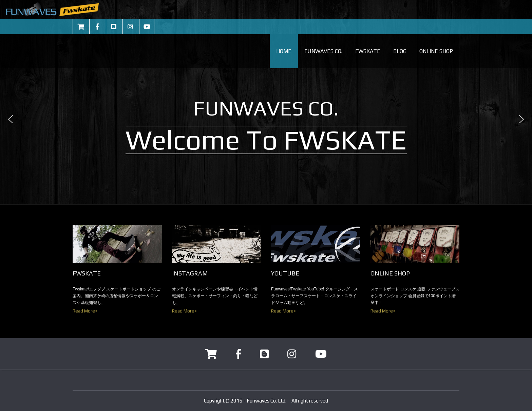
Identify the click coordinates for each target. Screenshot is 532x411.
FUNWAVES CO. (323, 51)
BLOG (400, 51)
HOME (284, 51)
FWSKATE (368, 51)
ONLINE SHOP (436, 51)
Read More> (85, 311)
